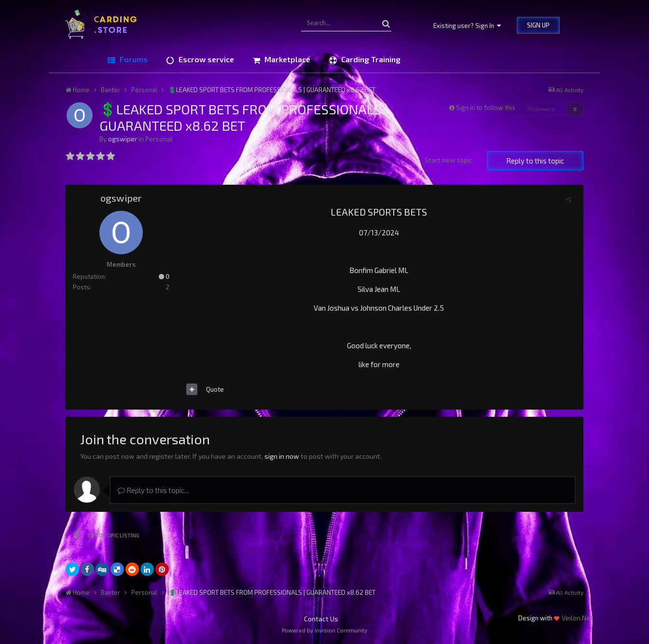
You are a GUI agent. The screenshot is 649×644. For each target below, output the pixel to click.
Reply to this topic (535, 161)
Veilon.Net (577, 618)
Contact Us (321, 619)
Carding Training (370, 59)
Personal (159, 139)
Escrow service (205, 59)
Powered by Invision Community (324, 630)
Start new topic (449, 160)
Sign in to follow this (486, 108)
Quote (215, 389)
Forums (133, 59)
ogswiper (123, 139)
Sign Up (538, 25)
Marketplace (286, 59)
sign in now (282, 456)
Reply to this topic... (153, 490)
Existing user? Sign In (467, 26)
